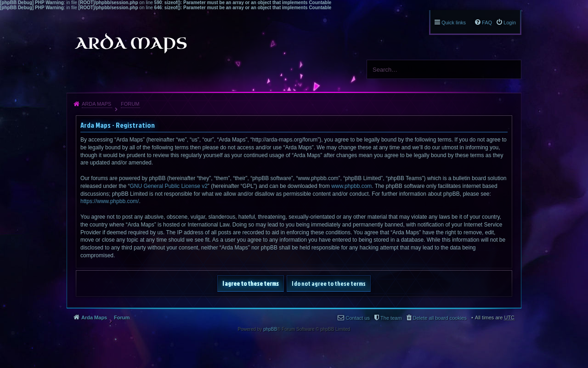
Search (511, 69)
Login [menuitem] (510, 23)
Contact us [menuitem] (358, 318)
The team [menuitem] (391, 318)
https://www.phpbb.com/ (110, 201)
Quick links (454, 23)
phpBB (270, 329)
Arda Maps (96, 104)
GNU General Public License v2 (168, 186)
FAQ (487, 23)
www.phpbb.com (351, 186)
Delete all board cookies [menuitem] (440, 318)
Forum (130, 104)
